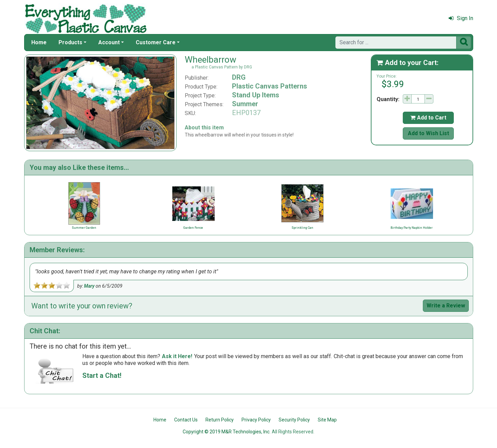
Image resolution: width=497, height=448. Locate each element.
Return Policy (220, 420)
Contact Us (186, 420)
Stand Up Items (256, 95)
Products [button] (70, 42)
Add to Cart (428, 118)
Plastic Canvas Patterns (270, 86)
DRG (239, 77)
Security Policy (294, 420)
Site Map (327, 420)
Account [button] (109, 42)
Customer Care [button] (156, 42)
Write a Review (446, 306)
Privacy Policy (256, 420)
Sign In (461, 18)
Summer (245, 104)
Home (39, 42)
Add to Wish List (428, 133)
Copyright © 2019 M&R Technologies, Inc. (227, 432)
